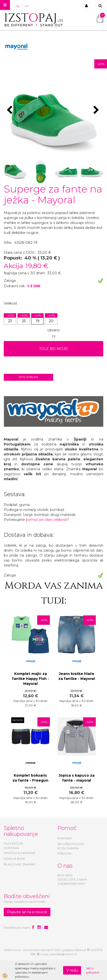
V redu (72, 970)
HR (27, 6)
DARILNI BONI (14, 859)
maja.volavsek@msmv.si (59, 954)
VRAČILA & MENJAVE (20, 853)
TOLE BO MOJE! (54, 349)
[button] (97, 110)
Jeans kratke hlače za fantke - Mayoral (77, 676)
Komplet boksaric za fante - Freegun (30, 778)
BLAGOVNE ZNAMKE (20, 864)
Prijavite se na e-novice (27, 912)
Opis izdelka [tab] (28, 377)
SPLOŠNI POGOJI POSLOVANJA (71, 846)
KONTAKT (65, 838)
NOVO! (18, 720)
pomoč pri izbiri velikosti (47, 520)
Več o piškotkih (93, 970)
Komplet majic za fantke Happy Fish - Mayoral (31, 679)
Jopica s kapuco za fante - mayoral (77, 778)
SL (18, 6)
